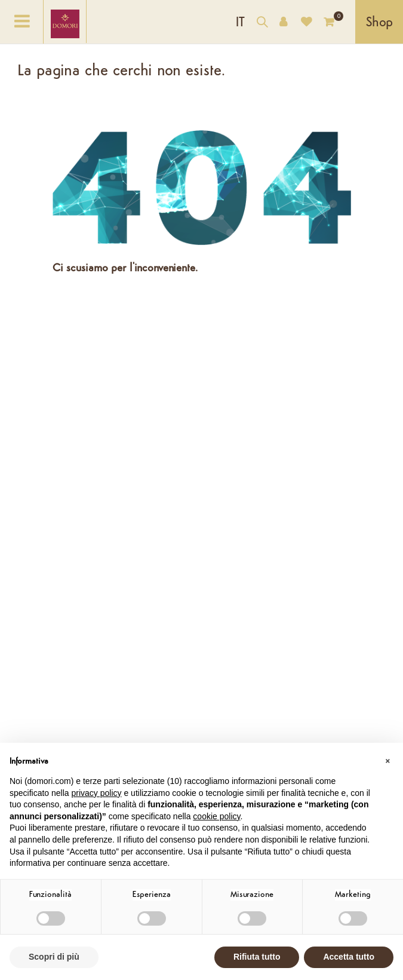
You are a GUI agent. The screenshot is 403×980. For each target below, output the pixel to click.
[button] (387, 762)
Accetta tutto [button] (349, 957)
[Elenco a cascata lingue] (240, 22)
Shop (379, 23)
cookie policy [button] (216, 816)
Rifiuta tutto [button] (257, 957)
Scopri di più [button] (54, 957)
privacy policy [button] (97, 793)
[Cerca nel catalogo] (262, 24)
